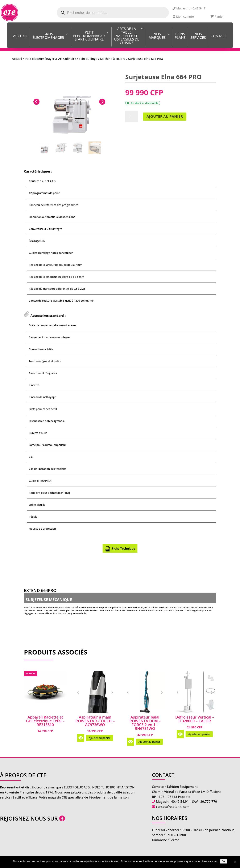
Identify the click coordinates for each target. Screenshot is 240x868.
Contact (219, 36)
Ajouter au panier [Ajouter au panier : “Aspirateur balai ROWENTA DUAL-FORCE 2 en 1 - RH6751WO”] (149, 742)
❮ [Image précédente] (28, 692)
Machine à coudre (113, 59)
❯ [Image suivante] (62, 692)
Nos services (198, 36)
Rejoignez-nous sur (33, 818)
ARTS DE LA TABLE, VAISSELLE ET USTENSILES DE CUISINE (127, 36)
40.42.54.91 (180, 801)
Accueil (20, 36)
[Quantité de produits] (132, 117)
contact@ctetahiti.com (173, 806)
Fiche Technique (120, 549)
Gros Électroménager (48, 36)
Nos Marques (157, 36)
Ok (224, 861)
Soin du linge (88, 59)
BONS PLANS (180, 36)
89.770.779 (209, 801)
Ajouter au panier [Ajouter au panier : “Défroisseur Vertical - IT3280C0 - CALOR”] (199, 734)
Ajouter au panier (165, 116)
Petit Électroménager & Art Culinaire (89, 36)
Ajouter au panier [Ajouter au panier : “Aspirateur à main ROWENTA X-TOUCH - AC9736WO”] (100, 738)
